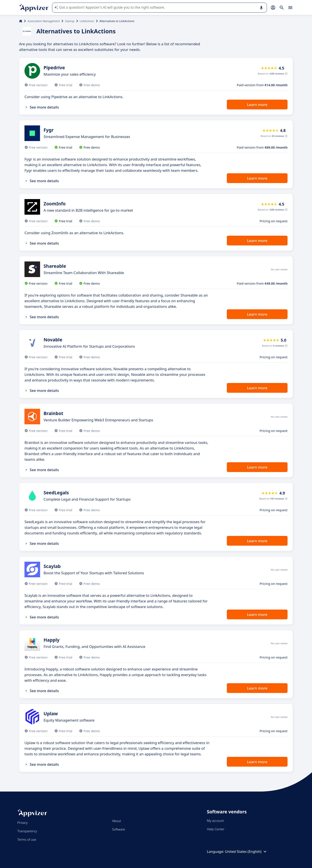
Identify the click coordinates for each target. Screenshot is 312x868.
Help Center (216, 829)
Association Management (44, 21)
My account (215, 821)
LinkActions (87, 21)
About (116, 821)
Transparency (27, 831)
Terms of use (27, 839)
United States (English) (246, 852)
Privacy (22, 823)
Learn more (257, 105)
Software (119, 829)
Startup (70, 21)
